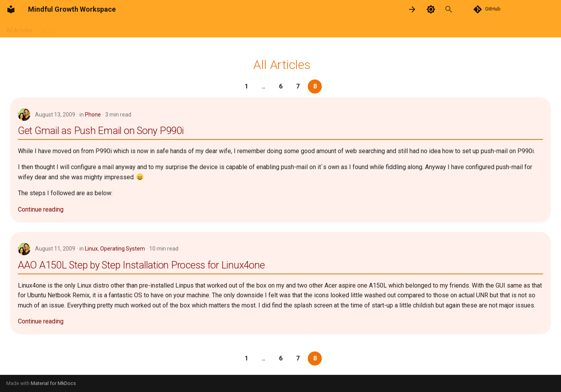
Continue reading (41, 209)
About (49, 28)
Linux (91, 249)
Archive (138, 28)
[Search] (457, 9)
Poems (75, 28)
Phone (93, 115)
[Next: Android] (412, 9)
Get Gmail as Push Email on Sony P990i (101, 131)
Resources (106, 28)
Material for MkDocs (53, 383)
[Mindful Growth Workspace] (11, 9)
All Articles (19, 28)
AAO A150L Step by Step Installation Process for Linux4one (141, 265)
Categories (170, 28)
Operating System (123, 249)
